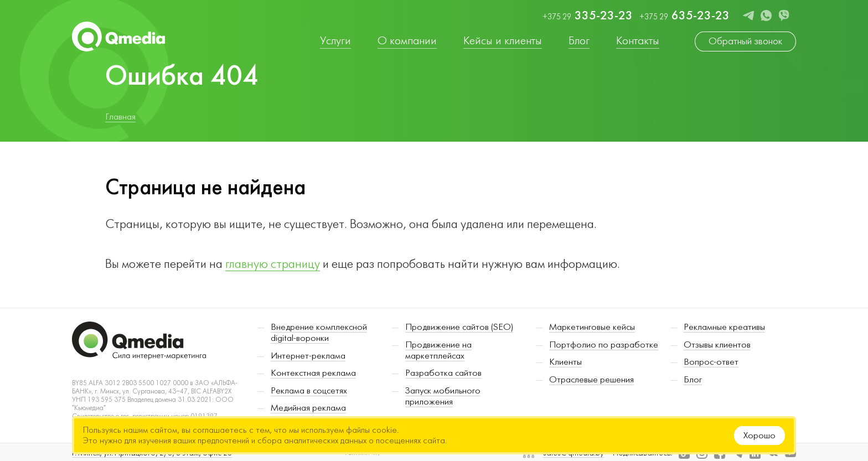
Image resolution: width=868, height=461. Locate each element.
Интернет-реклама (308, 358)
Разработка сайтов (443, 376)
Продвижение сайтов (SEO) (459, 329)
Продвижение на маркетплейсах (438, 353)
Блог (693, 382)
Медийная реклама (308, 411)
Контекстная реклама (313, 376)
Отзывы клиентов (717, 347)
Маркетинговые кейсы (592, 329)
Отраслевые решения (591, 382)
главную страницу (273, 264)
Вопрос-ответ (711, 364)
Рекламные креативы (724, 329)
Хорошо (759, 436)
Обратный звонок (745, 41)
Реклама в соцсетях (309, 393)
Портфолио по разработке (604, 347)
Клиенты (565, 364)
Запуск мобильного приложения (443, 398)
